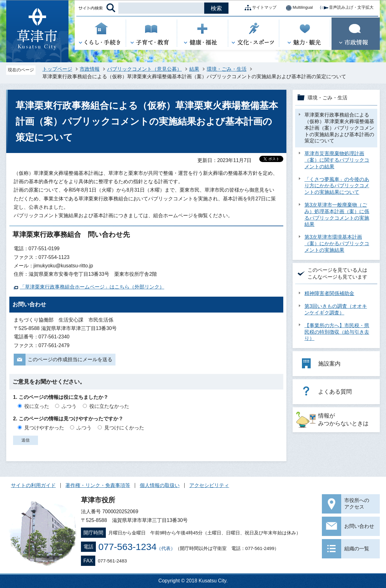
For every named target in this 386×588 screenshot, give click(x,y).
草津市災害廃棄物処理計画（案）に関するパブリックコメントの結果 (337, 160)
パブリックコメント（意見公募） (144, 69)
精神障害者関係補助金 (329, 293)
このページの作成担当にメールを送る (70, 359)
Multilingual (298, 8)
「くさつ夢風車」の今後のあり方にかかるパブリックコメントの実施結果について (337, 186)
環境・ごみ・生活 (227, 69)
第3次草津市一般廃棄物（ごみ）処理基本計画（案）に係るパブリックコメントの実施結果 (337, 215)
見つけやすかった (44, 428)
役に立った (37, 406)
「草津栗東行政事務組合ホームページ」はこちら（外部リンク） (92, 287)
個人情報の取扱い (160, 485)
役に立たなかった (109, 406)
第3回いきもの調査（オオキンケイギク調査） (336, 309)
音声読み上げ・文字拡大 (346, 8)
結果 (194, 69)
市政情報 (90, 69)
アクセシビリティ (209, 485)
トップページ (57, 69)
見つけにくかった (124, 428)
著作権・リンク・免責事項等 (98, 485)
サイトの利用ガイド (33, 485)
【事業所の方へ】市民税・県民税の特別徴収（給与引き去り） (337, 332)
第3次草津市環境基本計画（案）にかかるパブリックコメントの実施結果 (337, 244)
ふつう (69, 406)
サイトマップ (259, 8)
